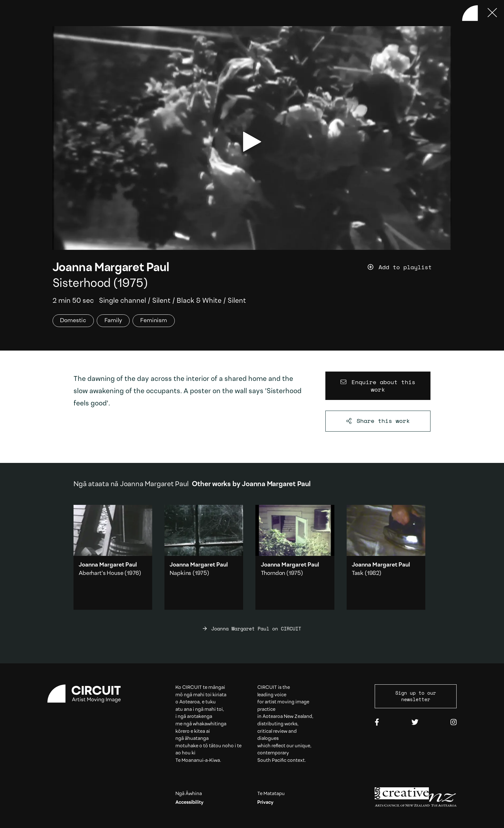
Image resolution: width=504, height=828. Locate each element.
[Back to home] (470, 13)
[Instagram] (454, 723)
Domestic (73, 321)
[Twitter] (415, 723)
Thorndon (273, 573)
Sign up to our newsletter (416, 696)
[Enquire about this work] (378, 386)
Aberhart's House (101, 573)
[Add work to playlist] (410, 267)
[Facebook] (377, 723)
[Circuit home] (88, 694)
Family (113, 321)
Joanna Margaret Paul (111, 268)
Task (358, 573)
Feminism (154, 321)
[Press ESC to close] (493, 13)
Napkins (180, 573)
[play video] (252, 142)
